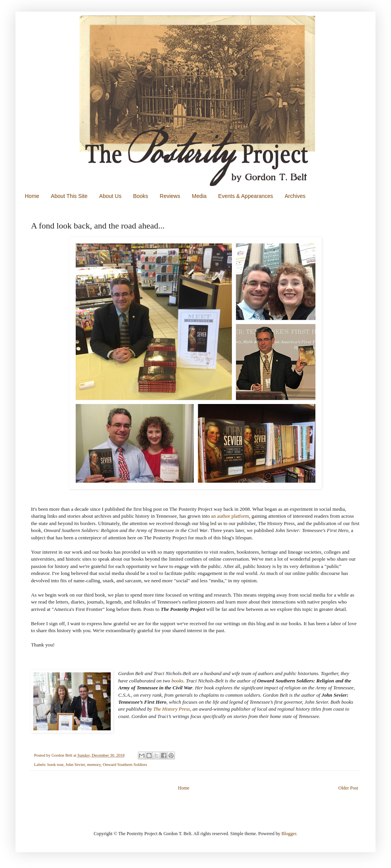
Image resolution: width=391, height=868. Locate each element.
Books (141, 196)
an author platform (230, 516)
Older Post (348, 788)
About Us (110, 196)
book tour (55, 764)
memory (94, 764)
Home (32, 196)
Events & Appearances (246, 196)
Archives (295, 196)
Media (199, 196)
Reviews (170, 196)
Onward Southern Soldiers (125, 764)
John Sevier (75, 764)
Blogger (289, 834)
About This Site (69, 196)
